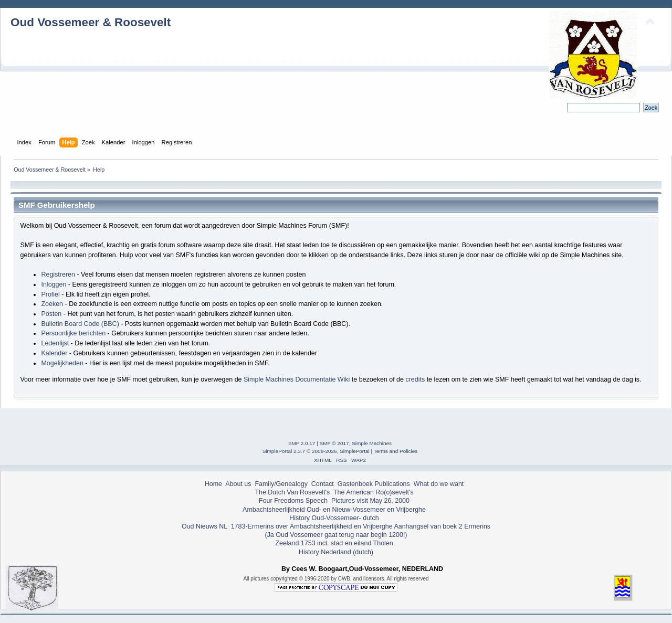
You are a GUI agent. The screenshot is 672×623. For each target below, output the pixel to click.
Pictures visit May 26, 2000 (370, 501)
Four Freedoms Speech (293, 501)
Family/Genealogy (281, 484)
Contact (323, 484)
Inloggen (54, 284)
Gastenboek (355, 484)
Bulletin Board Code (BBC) (80, 324)
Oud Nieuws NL (204, 526)
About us (238, 484)
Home (213, 484)
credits (415, 379)
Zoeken (52, 304)
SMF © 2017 (334, 443)
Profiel (50, 294)
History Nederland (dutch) (336, 552)
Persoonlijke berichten (73, 333)
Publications (392, 484)
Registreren (58, 274)
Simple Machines (372, 443)
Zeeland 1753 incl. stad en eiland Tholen (334, 543)
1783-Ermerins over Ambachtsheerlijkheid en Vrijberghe (311, 526)
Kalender (54, 353)
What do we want (439, 484)
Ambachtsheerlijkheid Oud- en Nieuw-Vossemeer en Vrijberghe (334, 510)
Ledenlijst (55, 343)
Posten (51, 314)
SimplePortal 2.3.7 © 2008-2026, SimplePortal (316, 451)
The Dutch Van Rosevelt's (292, 492)
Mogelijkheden (62, 363)
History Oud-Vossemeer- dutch (334, 518)
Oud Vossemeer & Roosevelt (91, 22)
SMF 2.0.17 (302, 443)
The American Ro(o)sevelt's (374, 492)
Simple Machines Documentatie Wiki (297, 379)
